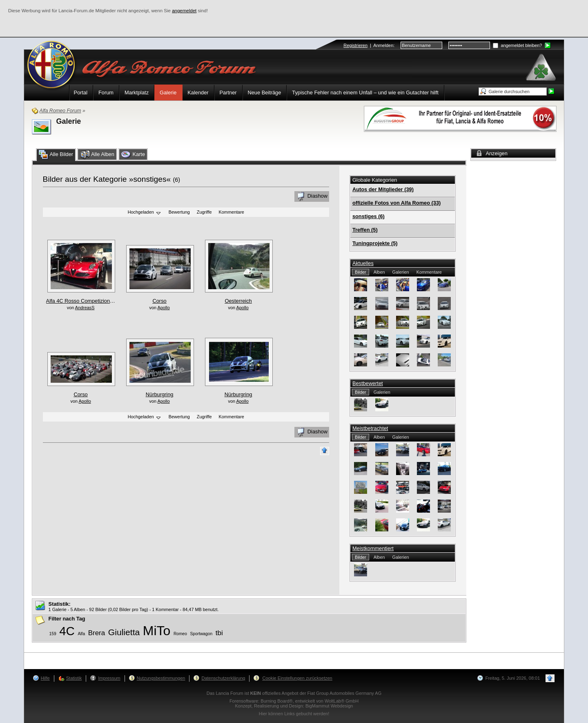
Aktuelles (363, 263)
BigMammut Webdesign (329, 706)
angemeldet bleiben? (517, 45)
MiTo (157, 631)
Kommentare (232, 212)
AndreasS (85, 308)
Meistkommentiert (373, 548)
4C (67, 631)
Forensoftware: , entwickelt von (294, 701)
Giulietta (124, 632)
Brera (97, 633)
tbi (219, 633)
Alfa (81, 634)
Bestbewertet (368, 383)
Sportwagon (202, 634)
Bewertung (179, 212)
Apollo (163, 308)
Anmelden (383, 45)
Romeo (180, 634)
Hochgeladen (145, 213)
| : (369, 45)
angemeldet (184, 11)
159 (53, 634)
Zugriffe (204, 212)
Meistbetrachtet (370, 428)
